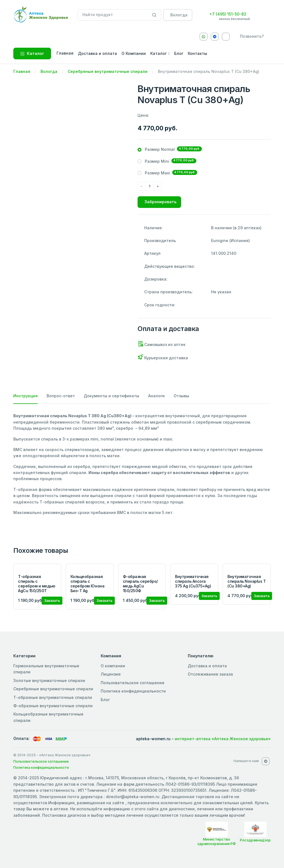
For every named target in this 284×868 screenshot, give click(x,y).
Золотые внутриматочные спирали (49, 680)
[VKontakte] (226, 37)
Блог (105, 700)
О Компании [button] (134, 53)
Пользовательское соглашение (133, 683)
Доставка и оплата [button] (97, 53)
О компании (113, 666)
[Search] (154, 15)
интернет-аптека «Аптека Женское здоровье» (223, 739)
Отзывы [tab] (181, 396)
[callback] (251, 36)
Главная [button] (65, 53)
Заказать (52, 601)
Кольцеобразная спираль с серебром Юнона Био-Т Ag (87, 583)
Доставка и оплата (207, 666)
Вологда (49, 71)
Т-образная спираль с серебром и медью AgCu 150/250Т (36, 583)
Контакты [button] (197, 53)
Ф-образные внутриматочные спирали (53, 706)
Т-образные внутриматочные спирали (53, 697)
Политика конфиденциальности (133, 691)
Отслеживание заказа (210, 674)
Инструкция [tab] (26, 396)
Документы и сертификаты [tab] (111, 396)
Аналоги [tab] (156, 396)
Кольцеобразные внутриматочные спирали (48, 717)
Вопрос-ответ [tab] (61, 396)
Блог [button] (179, 53)
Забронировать (160, 202)
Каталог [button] (159, 53)
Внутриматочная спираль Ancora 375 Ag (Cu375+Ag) (193, 581)
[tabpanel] (142, 464)
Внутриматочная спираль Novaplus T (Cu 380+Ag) (247, 581)
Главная (22, 71)
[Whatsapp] (204, 37)
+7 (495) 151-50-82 (228, 14)
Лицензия (111, 674)
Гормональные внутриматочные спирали (46, 669)
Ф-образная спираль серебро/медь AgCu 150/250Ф (140, 583)
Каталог (32, 53)
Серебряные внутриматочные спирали (108, 71)
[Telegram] (215, 37)
